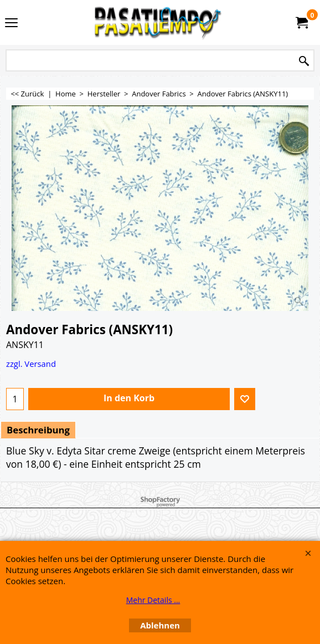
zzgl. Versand (31, 364)
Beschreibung (38, 430)
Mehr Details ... (153, 600)
